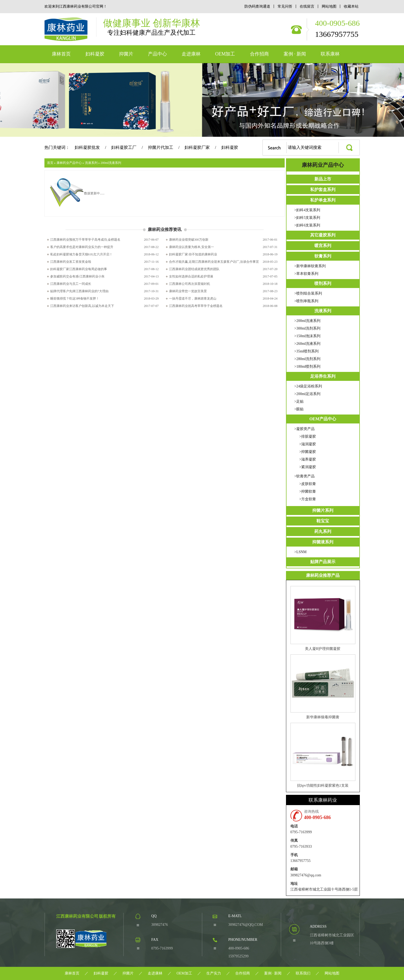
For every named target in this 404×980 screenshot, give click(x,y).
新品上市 (323, 179)
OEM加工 (225, 54)
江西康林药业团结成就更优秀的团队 (194, 269)
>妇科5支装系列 (307, 218)
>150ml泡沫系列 (308, 336)
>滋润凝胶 (308, 444)
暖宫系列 (323, 246)
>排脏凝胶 (308, 436)
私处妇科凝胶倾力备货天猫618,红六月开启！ (81, 254)
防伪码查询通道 (257, 6)
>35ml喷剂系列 (307, 351)
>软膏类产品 (305, 476)
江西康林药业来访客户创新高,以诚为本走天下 (82, 306)
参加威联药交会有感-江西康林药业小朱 (78, 276)
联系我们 (303, 973)
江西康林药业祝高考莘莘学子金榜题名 (196, 306)
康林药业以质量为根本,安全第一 (191, 247)
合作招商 (259, 54)
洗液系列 (91, 163)
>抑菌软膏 (308, 491)
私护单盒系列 (323, 200)
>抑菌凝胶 (308, 452)
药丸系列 (323, 531)
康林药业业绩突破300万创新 (189, 240)
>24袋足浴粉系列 (308, 386)
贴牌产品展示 (323, 562)
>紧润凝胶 (308, 467)
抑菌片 (126, 54)
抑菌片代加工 (161, 147)
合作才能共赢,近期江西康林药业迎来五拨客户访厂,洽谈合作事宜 (214, 262)
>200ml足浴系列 (308, 394)
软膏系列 (323, 256)
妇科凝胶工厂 (124, 147)
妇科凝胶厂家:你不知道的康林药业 (193, 254)
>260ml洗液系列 (308, 344)
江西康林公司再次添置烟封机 (190, 284)
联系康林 (330, 54)
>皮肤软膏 (308, 484)
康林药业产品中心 (69, 163)
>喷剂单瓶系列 (306, 301)
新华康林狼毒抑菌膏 (323, 717)
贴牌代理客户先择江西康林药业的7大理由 (79, 291)
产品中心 (157, 54)
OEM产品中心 (323, 419)
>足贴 (299, 401)
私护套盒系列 (323, 190)
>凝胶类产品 (305, 429)
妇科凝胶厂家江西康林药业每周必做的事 (79, 269)
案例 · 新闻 (295, 54)
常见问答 (285, 6)
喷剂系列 (323, 283)
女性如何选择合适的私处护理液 (191, 276)
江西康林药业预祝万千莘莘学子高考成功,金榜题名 (85, 240)
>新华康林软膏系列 (310, 266)
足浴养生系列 (323, 376)
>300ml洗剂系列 (308, 328)
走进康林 (191, 54)
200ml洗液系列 (111, 163)
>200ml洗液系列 (308, 321)
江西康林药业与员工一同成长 (71, 284)
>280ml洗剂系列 (308, 359)
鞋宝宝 (323, 521)
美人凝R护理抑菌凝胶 (323, 649)
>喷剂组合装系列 (308, 293)
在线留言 (307, 6)
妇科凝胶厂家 (197, 147)
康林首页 (61, 54)
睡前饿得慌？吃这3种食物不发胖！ (75, 299)
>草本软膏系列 (306, 274)
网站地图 (329, 6)
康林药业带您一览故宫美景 (188, 291)
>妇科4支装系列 (307, 210)
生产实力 (214, 973)
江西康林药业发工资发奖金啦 (71, 262)
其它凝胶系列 (323, 235)
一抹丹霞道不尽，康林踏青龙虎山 (193, 299)
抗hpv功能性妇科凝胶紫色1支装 (323, 785)
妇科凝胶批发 (87, 147)
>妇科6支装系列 (307, 225)
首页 (50, 163)
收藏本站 (351, 6)
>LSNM (301, 552)
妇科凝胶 (95, 54)
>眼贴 (299, 409)
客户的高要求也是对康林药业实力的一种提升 (82, 247)
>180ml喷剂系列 (308, 367)
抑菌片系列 (323, 510)
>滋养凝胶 (308, 459)
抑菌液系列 (323, 542)
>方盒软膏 (308, 499)
